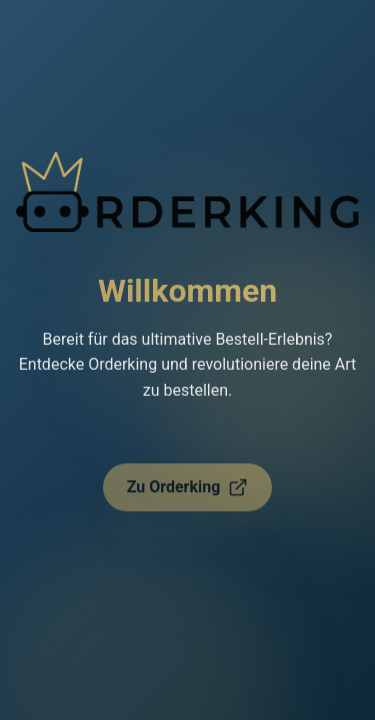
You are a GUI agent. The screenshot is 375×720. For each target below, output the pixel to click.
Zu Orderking (188, 493)
